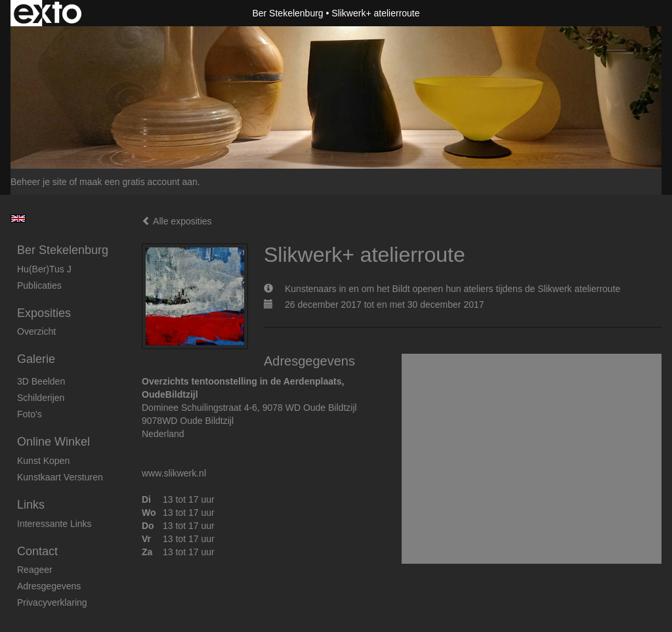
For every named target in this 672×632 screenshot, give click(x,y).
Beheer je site (39, 182)
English (18, 219)
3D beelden (41, 381)
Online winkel (53, 442)
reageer (35, 570)
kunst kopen (43, 461)
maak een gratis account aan (138, 182)
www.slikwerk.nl (174, 473)
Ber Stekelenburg (287, 13)
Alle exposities (177, 221)
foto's (30, 414)
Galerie (36, 359)
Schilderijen (41, 398)
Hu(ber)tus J (44, 269)
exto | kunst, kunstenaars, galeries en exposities (48, 13)
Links (31, 505)
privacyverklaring (52, 602)
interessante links (54, 524)
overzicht (36, 331)
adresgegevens (49, 586)
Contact (37, 551)
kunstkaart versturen (60, 477)
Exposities (44, 313)
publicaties (39, 285)
